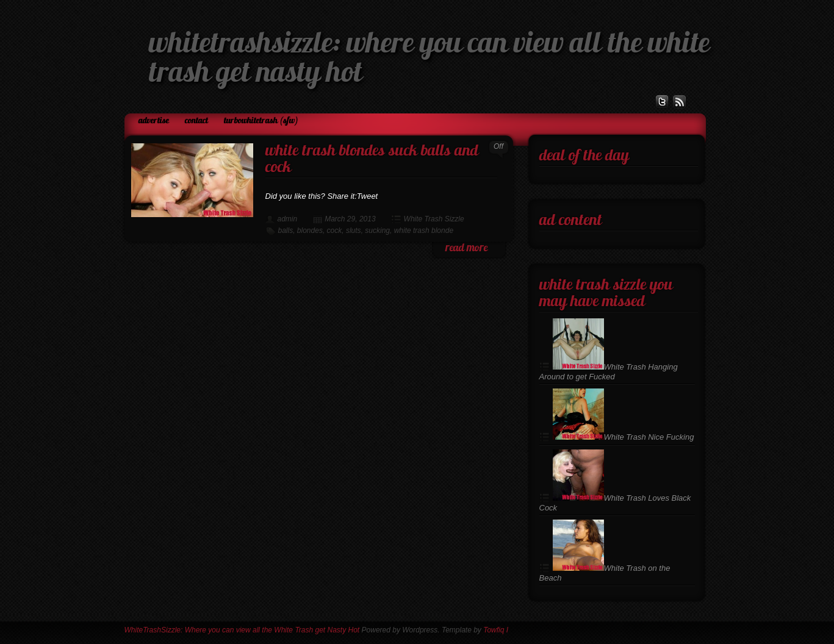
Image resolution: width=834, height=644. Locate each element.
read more (466, 249)
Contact (196, 121)
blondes (310, 231)
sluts (354, 231)
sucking (377, 231)
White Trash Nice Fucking (624, 437)
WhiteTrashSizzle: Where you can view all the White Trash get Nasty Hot (242, 630)
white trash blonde (424, 231)
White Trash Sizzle (434, 219)
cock (335, 231)
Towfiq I (496, 630)
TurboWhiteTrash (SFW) (261, 121)
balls (286, 231)
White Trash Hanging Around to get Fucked (609, 372)
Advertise (154, 121)
